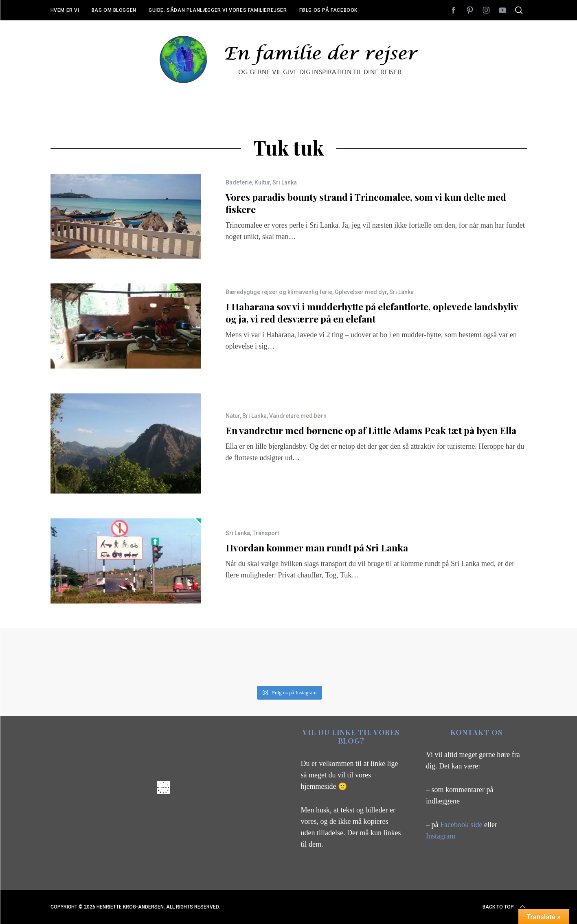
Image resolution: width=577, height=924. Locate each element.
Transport (266, 533)
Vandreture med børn (298, 416)
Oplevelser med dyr (361, 292)
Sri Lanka (285, 182)
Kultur (262, 182)
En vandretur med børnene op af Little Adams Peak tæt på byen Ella (371, 430)
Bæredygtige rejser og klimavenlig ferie (279, 292)
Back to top (505, 907)
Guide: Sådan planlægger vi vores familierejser (218, 10)
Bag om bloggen (114, 10)
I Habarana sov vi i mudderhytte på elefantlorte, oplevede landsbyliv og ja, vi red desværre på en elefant (372, 313)
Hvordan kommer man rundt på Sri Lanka (317, 548)
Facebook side (462, 825)
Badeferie (239, 182)
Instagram (441, 836)
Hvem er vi (65, 10)
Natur (233, 416)
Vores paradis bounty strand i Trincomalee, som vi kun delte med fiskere (366, 203)
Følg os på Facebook (328, 10)
